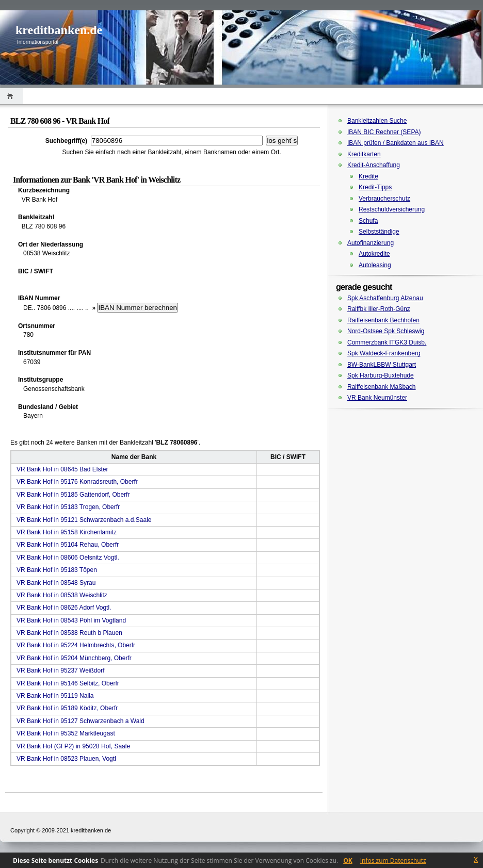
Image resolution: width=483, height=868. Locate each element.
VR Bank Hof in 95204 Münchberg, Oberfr (74, 658)
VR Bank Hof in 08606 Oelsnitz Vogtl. (68, 558)
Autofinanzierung (371, 243)
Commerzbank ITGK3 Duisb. (387, 342)
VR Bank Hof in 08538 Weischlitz (62, 595)
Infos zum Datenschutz (393, 861)
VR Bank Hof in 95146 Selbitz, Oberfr (68, 683)
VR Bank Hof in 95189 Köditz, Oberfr (67, 708)
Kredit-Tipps (375, 187)
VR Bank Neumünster (377, 398)
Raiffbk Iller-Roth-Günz (379, 309)
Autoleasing (375, 265)
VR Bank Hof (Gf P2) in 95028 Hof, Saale (73, 746)
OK (348, 861)
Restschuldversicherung (392, 209)
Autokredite (374, 254)
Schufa (368, 221)
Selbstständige (379, 232)
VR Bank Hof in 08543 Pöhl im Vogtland (71, 620)
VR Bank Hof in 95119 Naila (55, 696)
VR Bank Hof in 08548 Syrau (56, 583)
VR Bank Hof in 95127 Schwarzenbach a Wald (81, 721)
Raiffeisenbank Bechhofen (383, 320)
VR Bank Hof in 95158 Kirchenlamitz (67, 532)
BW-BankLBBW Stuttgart (382, 365)
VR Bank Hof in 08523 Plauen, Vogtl (66, 759)
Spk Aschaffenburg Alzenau (385, 298)
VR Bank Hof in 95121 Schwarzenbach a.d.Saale (84, 520)
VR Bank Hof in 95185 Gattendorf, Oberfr (73, 495)
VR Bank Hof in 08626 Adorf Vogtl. (64, 608)
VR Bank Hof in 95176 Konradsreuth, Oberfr (77, 482)
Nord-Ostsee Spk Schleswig (386, 331)
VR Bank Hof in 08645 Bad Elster (62, 469)
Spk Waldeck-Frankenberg (384, 353)
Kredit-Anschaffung (374, 165)
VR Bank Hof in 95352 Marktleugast (66, 733)
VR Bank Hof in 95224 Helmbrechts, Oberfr (76, 645)
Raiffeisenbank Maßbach (382, 387)
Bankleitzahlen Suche (377, 121)
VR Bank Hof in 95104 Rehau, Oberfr (68, 545)
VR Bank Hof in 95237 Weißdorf (61, 670)
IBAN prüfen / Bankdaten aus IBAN (396, 143)
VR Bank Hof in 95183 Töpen (57, 570)
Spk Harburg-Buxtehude (381, 375)
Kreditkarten (364, 154)
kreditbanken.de (59, 30)
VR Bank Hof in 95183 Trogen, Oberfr (68, 507)
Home (12, 96)
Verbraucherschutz (384, 199)
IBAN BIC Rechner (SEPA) (384, 132)
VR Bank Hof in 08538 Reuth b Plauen (69, 633)
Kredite (368, 176)
